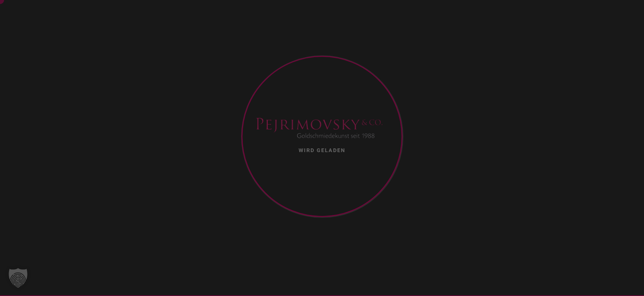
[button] (18, 278)
